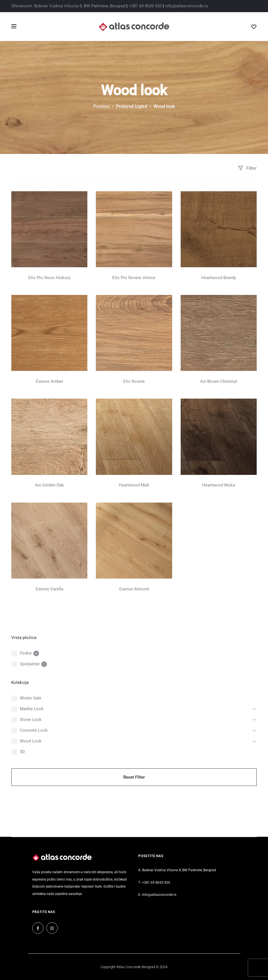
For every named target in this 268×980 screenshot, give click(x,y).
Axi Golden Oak (49, 485)
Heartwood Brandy (219, 278)
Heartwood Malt (134, 485)
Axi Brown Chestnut (219, 381)
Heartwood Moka (219, 485)
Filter (247, 168)
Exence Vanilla (49, 589)
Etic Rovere (134, 381)
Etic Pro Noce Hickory (49, 278)
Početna (101, 106)
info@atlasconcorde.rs (187, 6)
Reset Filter (134, 777)
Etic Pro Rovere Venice (134, 278)
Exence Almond (134, 589)
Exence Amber (49, 381)
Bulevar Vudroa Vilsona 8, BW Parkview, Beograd (179, 870)
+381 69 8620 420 (145, 6)
